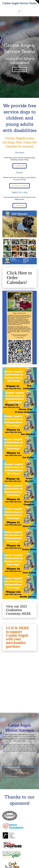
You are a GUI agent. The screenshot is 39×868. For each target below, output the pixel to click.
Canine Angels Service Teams (20, 3)
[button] (19, 11)
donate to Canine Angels (22, 773)
